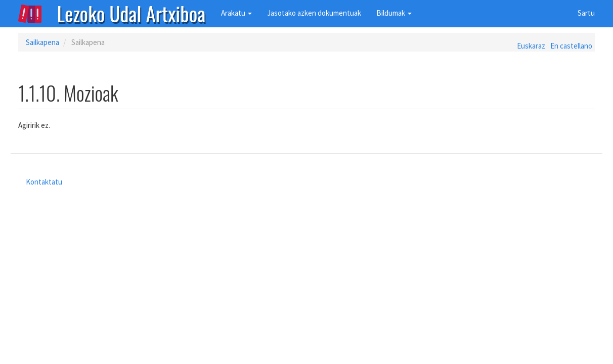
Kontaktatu (44, 182)
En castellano (571, 46)
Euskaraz (531, 46)
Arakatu (236, 13)
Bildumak (394, 13)
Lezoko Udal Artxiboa (132, 13)
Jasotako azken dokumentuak (314, 13)
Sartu (586, 13)
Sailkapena (42, 42)
